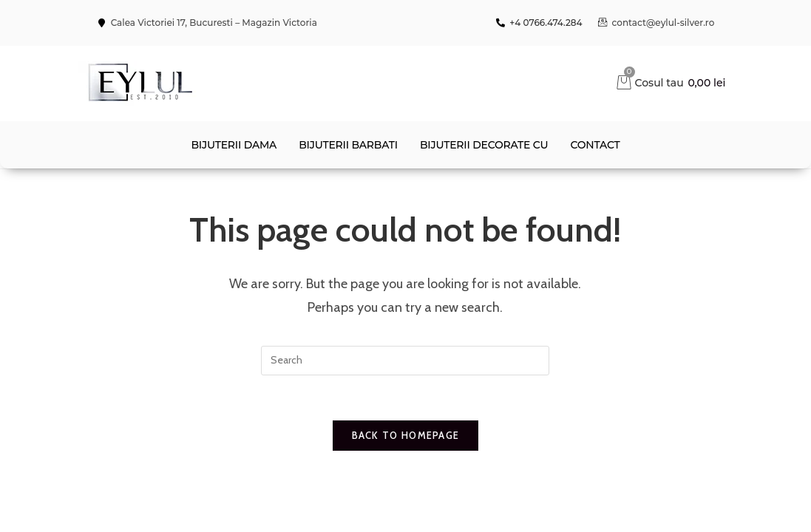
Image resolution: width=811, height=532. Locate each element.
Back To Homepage (406, 435)
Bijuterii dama (234, 145)
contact (595, 145)
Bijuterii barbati (348, 145)
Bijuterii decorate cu (484, 145)
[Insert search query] (405, 361)
